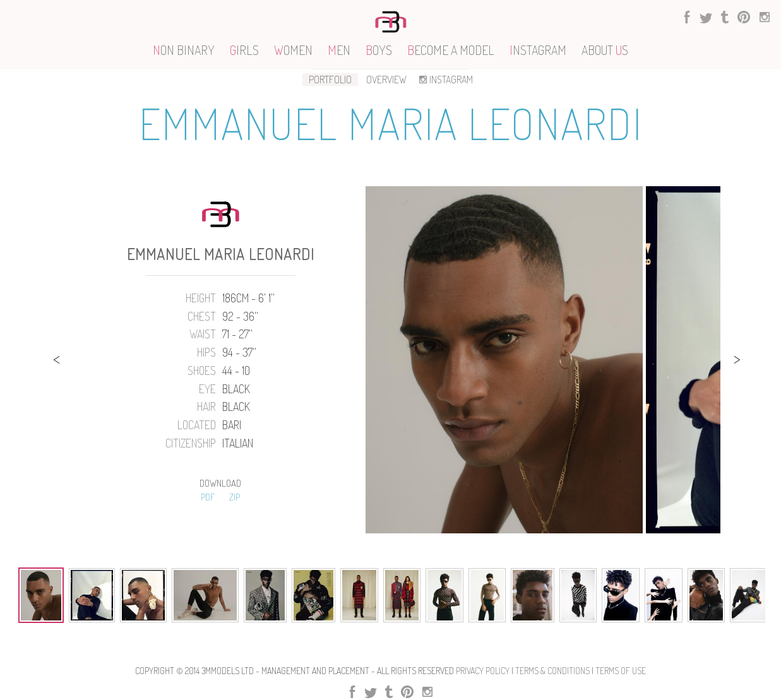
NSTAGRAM (538, 50)
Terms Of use (621, 671)
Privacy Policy (483, 671)
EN (339, 50)
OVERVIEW (386, 80)
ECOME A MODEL (451, 50)
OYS (379, 50)
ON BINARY (184, 50)
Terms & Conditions (552, 671)
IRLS (244, 50)
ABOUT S (605, 50)
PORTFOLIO (330, 80)
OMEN (293, 50)
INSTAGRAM (445, 80)
